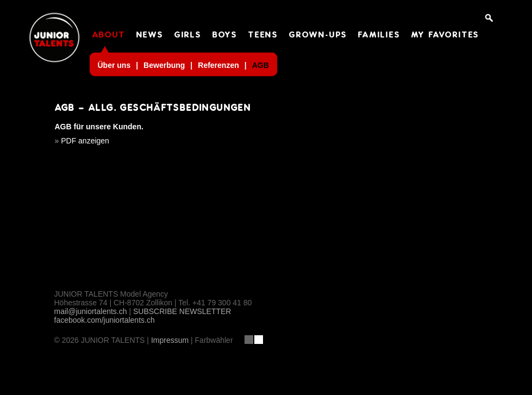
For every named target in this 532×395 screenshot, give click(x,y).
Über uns (114, 65)
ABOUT (109, 35)
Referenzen (218, 65)
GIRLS (188, 35)
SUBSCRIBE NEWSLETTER (182, 311)
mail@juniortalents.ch (91, 311)
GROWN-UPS (318, 35)
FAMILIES (379, 35)
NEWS (150, 35)
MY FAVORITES (446, 35)
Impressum (170, 340)
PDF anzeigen (85, 141)
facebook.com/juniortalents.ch (105, 320)
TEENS (263, 35)
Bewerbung (164, 65)
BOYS (225, 35)
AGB (261, 65)
